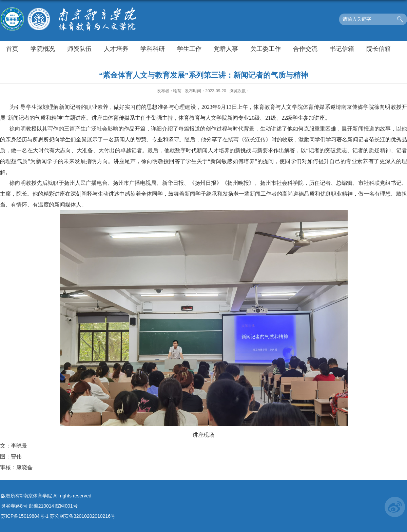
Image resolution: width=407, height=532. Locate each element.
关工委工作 (266, 49)
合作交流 (305, 49)
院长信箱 (379, 49)
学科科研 (153, 49)
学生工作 (189, 49)
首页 (12, 49)
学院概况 (43, 49)
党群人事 (226, 49)
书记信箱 (342, 49)
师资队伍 (79, 49)
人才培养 (116, 49)
